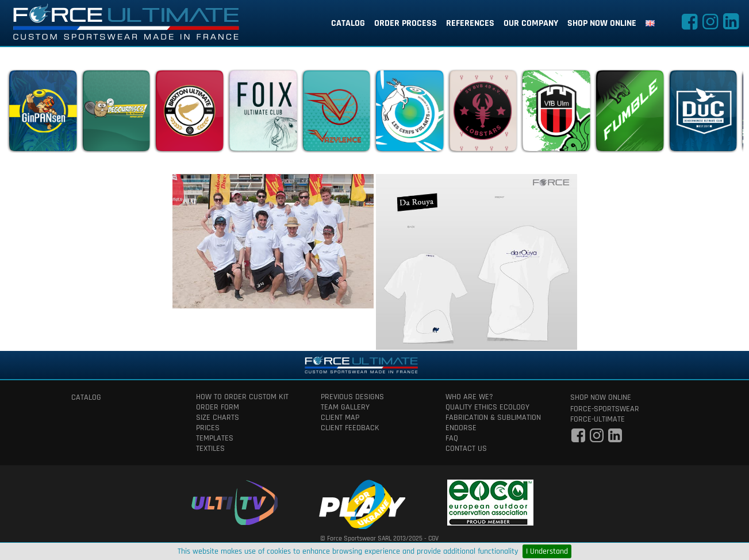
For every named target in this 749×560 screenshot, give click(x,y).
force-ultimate (598, 419)
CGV (433, 538)
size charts (218, 418)
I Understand (547, 551)
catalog (348, 23)
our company (531, 23)
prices (208, 428)
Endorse (461, 428)
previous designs (352, 397)
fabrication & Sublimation (493, 418)
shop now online (602, 23)
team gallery (345, 407)
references (470, 23)
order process (406, 23)
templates (215, 438)
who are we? (469, 397)
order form (218, 407)
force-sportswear (605, 409)
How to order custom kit (242, 397)
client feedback (350, 428)
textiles (210, 449)
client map (340, 418)
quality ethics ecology (487, 407)
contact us (466, 449)
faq (452, 438)
